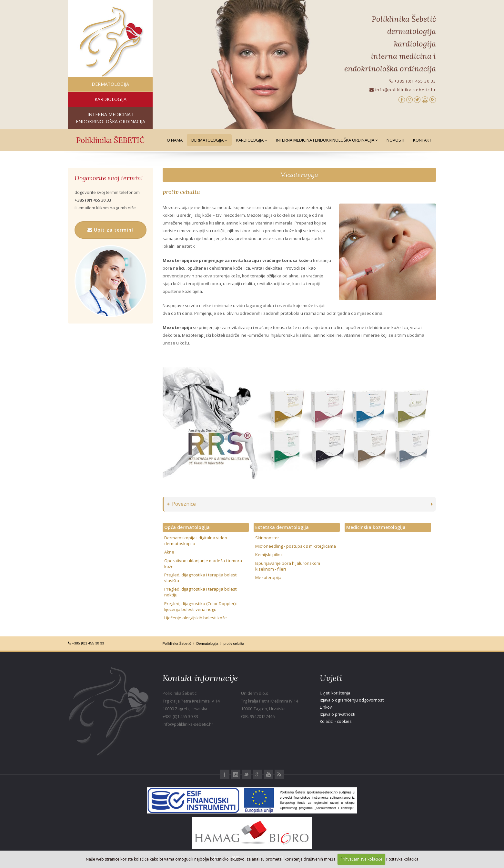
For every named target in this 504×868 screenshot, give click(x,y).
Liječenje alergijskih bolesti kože (196, 618)
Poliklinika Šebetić (177, 644)
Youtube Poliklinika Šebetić (268, 774)
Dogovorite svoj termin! (109, 178)
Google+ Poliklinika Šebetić (257, 774)
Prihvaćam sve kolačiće (361, 859)
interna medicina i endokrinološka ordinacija (111, 118)
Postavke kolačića (402, 859)
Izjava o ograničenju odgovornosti (352, 700)
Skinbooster (267, 538)
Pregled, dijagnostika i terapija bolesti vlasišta (201, 578)
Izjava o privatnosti (338, 714)
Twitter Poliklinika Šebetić (247, 774)
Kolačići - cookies (336, 721)
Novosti (395, 140)
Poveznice (181, 504)
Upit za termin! (110, 230)
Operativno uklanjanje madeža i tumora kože (203, 564)
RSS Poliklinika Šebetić (279, 774)
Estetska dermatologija (282, 527)
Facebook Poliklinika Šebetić (225, 774)
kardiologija (111, 99)
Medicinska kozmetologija (376, 527)
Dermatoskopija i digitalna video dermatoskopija (196, 541)
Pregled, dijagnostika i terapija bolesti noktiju (201, 592)
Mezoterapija (299, 175)
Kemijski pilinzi (269, 554)
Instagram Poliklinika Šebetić (236, 774)
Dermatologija (209, 140)
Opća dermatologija (187, 527)
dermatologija (110, 84)
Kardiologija (252, 140)
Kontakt (422, 140)
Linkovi (326, 707)
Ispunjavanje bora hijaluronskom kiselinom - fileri (288, 566)
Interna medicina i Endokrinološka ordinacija (327, 140)
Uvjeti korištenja (335, 693)
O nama (175, 140)
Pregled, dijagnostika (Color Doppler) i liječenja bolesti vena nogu (201, 606)
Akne (169, 552)
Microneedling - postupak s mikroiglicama (296, 546)
